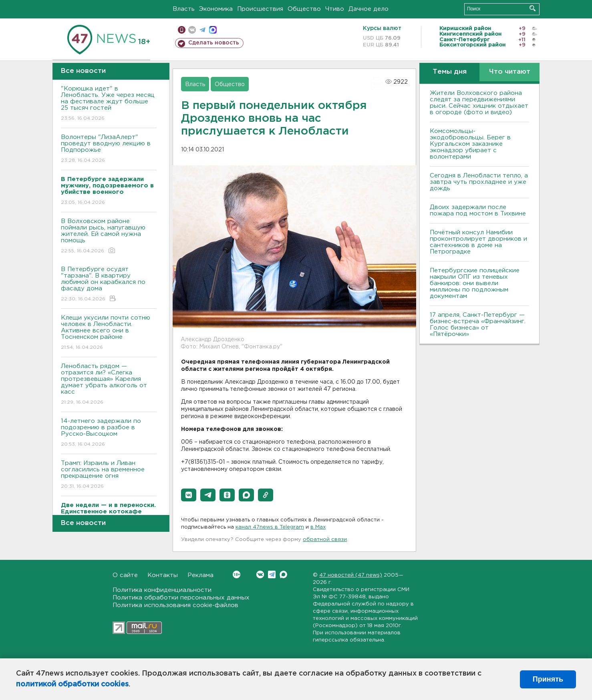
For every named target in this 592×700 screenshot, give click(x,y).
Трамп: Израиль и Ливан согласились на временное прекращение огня (109, 475)
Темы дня (450, 72)
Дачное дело (368, 9)
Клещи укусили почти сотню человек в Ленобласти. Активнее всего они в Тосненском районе (109, 333)
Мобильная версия (182, 30)
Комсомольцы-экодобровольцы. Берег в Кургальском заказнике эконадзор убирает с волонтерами (470, 144)
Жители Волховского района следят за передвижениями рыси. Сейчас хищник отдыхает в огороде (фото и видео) (479, 103)
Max (283, 574)
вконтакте (192, 30)
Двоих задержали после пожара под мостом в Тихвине (479, 210)
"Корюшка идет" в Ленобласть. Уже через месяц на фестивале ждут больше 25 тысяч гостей (109, 104)
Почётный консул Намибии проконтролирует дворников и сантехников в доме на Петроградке (478, 242)
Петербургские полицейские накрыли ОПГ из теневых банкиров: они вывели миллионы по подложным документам (475, 283)
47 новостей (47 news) (351, 575)
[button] (189, 495)
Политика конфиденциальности (162, 590)
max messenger (213, 30)
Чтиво (335, 9)
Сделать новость (214, 43)
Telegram (272, 574)
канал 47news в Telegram (270, 527)
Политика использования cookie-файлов (175, 605)
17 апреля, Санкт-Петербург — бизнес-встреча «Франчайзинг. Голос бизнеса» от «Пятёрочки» (478, 325)
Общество (304, 9)
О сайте (125, 575)
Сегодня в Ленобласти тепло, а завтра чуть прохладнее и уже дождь (479, 182)
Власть (184, 9)
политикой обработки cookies (72, 684)
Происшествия (260, 9)
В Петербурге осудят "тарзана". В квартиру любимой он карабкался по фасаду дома (109, 285)
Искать (533, 8)
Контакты (163, 575)
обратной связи (325, 540)
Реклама (200, 575)
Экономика (216, 9)
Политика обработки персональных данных (181, 598)
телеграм (202, 30)
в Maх (318, 527)
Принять (548, 679)
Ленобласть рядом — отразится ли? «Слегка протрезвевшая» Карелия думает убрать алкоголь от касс (109, 385)
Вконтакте (237, 574)
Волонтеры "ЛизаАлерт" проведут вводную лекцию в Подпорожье (109, 149)
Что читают (510, 72)
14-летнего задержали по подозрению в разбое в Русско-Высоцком (109, 433)
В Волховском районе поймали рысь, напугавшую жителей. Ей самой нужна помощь (109, 236)
